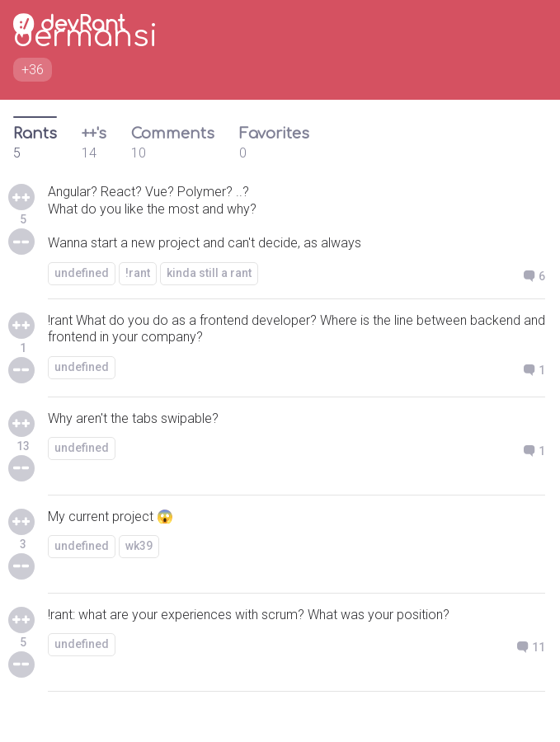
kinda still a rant (209, 273)
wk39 (139, 546)
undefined (82, 273)
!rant (138, 273)
